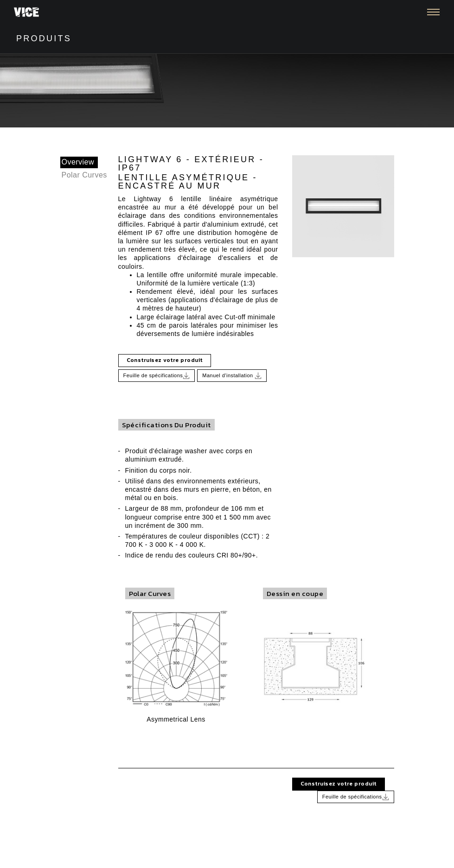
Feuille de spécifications (157, 376)
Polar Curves (84, 175)
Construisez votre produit (165, 360)
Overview (78, 162)
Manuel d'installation (232, 376)
